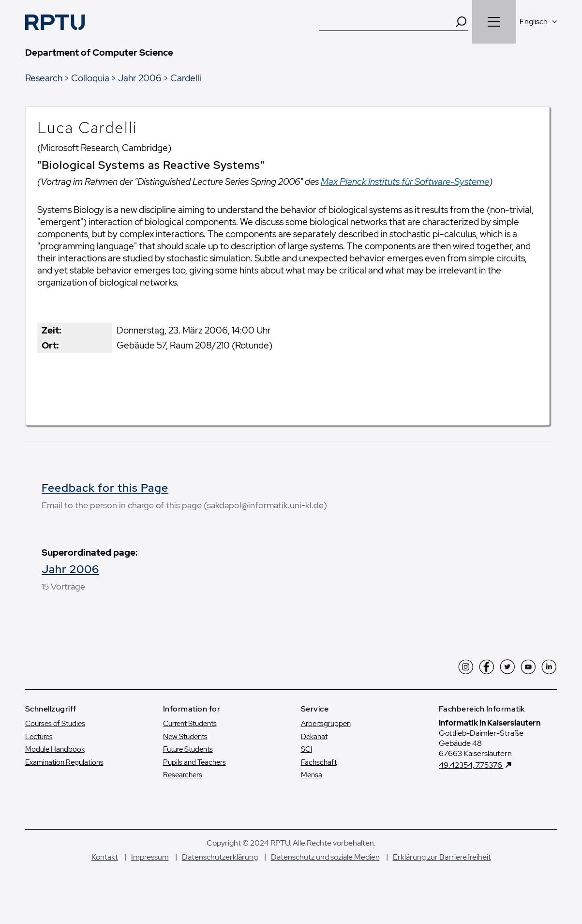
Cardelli (186, 78)
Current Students (190, 737)
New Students (185, 749)
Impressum (150, 870)
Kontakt (105, 870)
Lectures (39, 749)
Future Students (188, 762)
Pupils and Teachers (194, 775)
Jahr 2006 (140, 78)
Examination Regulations (64, 775)
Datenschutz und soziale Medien (325, 870)
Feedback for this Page (105, 488)
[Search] (461, 22)
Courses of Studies (55, 737)
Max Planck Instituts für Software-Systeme (405, 182)
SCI (306, 762)
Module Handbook (55, 762)
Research (44, 78)
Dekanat (314, 749)
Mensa (312, 788)
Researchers (183, 788)
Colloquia (90, 78)
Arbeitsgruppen (326, 737)
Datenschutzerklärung (220, 870)
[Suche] (387, 22)
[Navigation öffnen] (494, 22)
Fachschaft (319, 775)
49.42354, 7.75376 (471, 778)
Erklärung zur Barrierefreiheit (442, 870)
